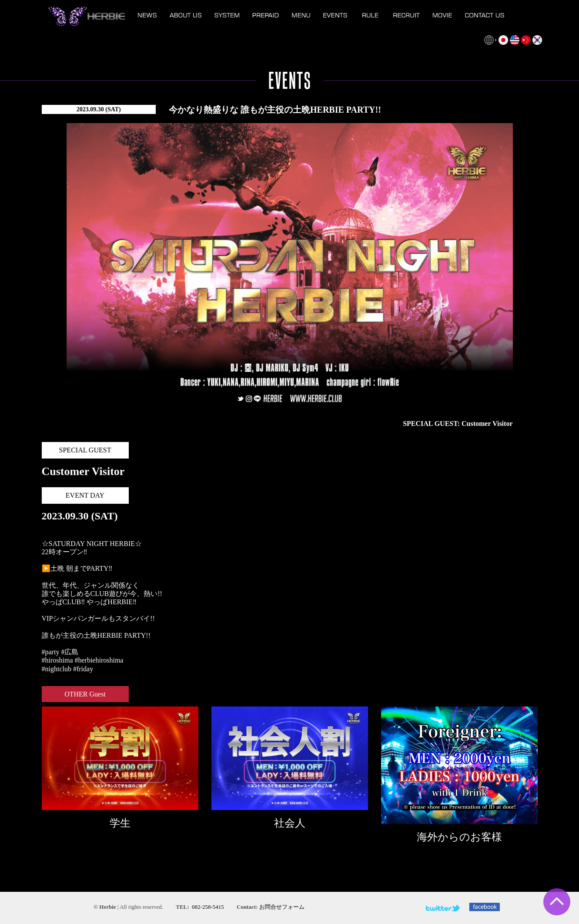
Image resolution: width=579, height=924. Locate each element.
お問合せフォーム (282, 907)
